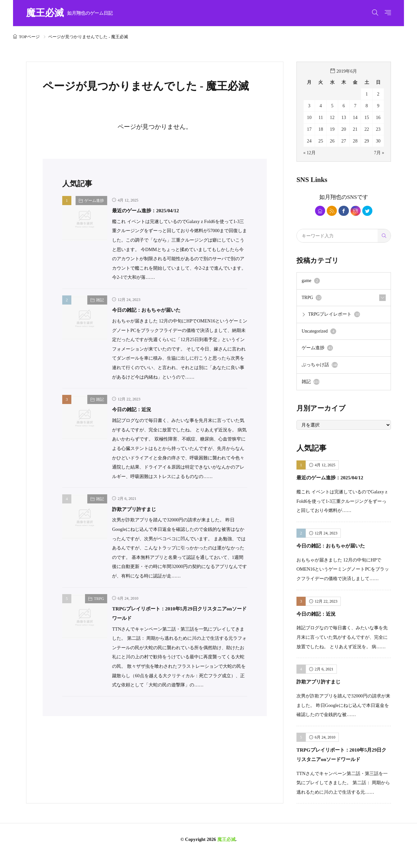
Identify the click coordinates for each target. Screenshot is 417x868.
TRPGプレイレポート (334, 316)
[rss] (331, 211)
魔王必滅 (69, 13)
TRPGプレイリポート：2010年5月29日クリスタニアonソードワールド (343, 762)
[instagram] (357, 211)
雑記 (100, 300)
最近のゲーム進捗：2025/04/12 (154, 210)
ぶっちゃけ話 (320, 368)
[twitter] (370, 211)
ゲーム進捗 (94, 201)
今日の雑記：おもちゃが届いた (155, 310)
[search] (384, 237)
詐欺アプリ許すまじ (140, 509)
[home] (318, 211)
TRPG (99, 599)
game (311, 282)
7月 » (379, 153)
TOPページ (29, 37)
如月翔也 (330, 197)
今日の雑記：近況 (137, 409)
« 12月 (310, 153)
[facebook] (344, 211)
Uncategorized (320, 334)
